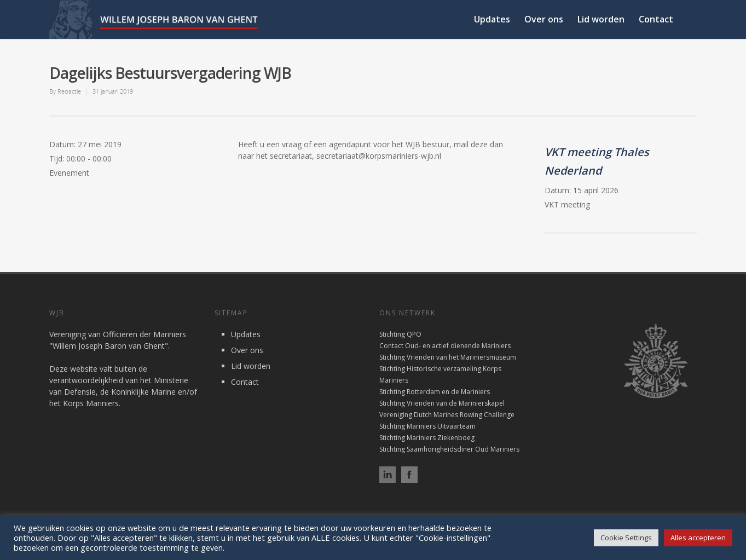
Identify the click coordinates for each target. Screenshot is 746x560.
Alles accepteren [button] (698, 538)
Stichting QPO (400, 334)
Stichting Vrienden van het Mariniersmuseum (448, 357)
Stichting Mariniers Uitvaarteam (427, 426)
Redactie (69, 91)
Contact (656, 19)
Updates (492, 19)
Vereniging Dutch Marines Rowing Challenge (447, 415)
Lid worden (601, 19)
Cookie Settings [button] (626, 538)
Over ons (544, 19)
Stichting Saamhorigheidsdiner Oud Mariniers (449, 449)
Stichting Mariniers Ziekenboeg (427, 438)
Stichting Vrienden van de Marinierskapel (442, 403)
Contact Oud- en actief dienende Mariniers (445, 346)
